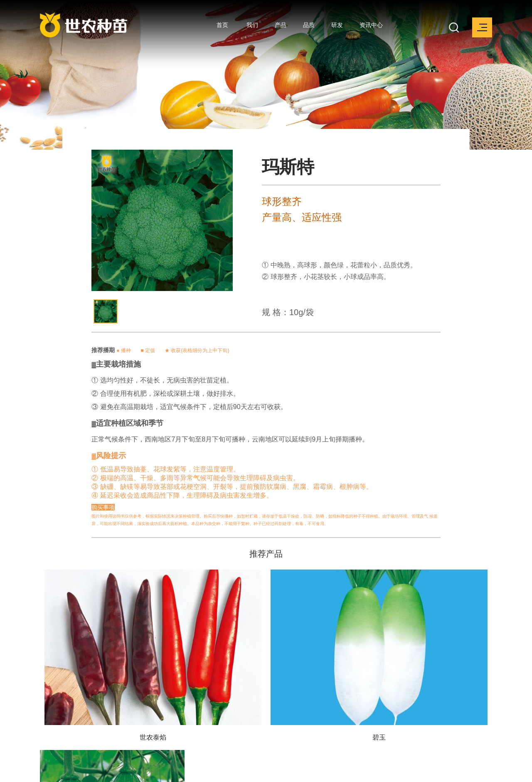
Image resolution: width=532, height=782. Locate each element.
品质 (309, 25)
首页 (222, 25)
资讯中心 (371, 25)
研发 (337, 25)
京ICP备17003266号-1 (193, 771)
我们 (252, 25)
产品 (281, 25)
